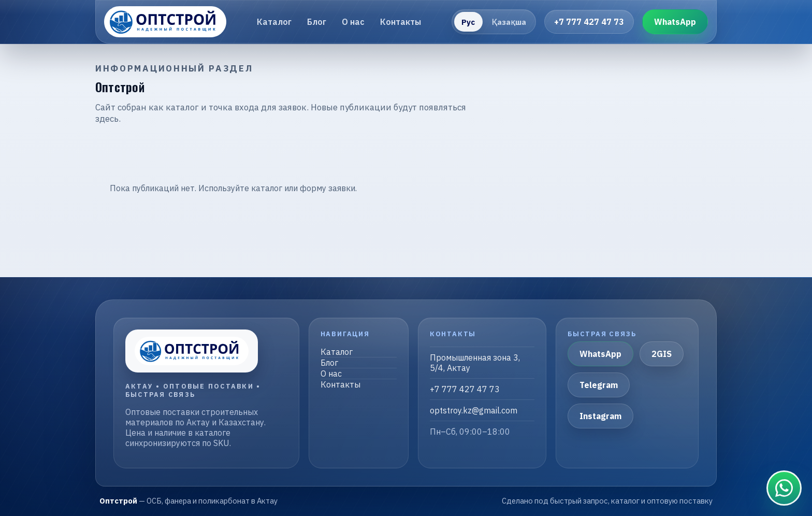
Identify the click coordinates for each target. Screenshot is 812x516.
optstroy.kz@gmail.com (474, 410)
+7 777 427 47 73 (589, 22)
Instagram (600, 416)
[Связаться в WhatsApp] (784, 488)
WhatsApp (675, 22)
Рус (468, 22)
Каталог (274, 22)
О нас (353, 22)
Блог (317, 22)
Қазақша (509, 22)
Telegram (599, 385)
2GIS (662, 354)
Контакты (401, 22)
